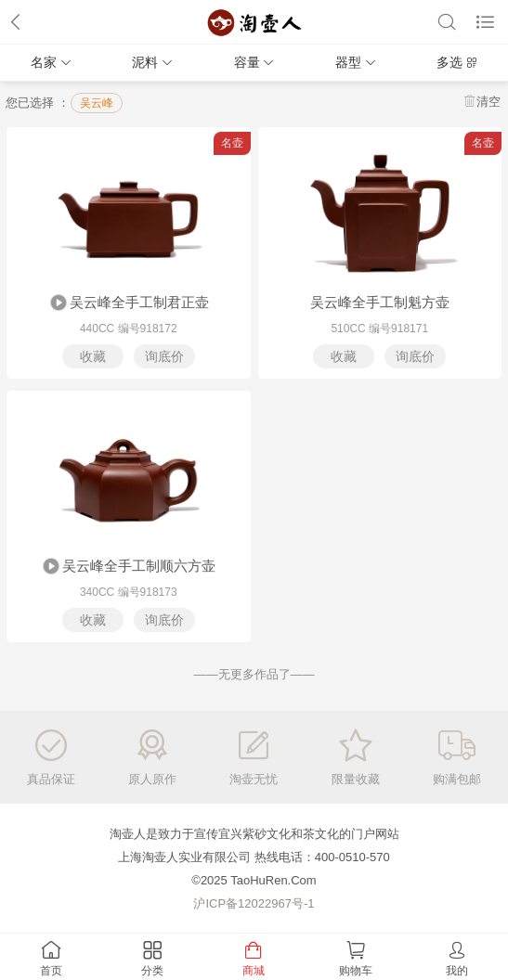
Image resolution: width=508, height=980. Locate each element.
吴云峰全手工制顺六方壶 (128, 567)
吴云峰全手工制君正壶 (129, 303)
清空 (488, 102)
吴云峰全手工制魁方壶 (380, 302)
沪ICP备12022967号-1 (254, 903)
